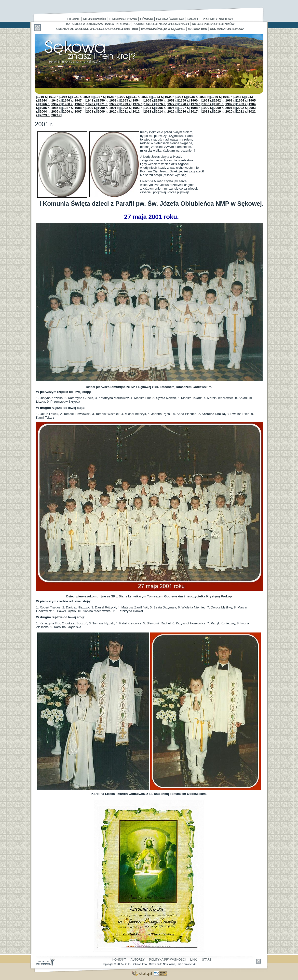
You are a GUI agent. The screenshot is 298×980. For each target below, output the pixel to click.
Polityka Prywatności (167, 960)
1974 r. (138, 104)
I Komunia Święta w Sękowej (163, 29)
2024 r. (56, 115)
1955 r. (149, 100)
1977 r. (172, 104)
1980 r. (207, 104)
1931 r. (135, 97)
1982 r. (230, 104)
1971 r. (103, 104)
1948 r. (91, 100)
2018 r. (207, 111)
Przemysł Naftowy (218, 19)
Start (207, 960)
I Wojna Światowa (170, 19)
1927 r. (100, 97)
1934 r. (169, 97)
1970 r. (91, 104)
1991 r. (114, 108)
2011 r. (126, 111)
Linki (194, 960)
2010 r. (114, 111)
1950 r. (103, 100)
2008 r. (91, 111)
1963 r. (230, 100)
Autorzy (138, 960)
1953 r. (126, 100)
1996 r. (172, 108)
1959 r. (184, 100)
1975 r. (149, 104)
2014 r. (161, 111)
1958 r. (172, 100)
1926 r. (88, 97)
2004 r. (45, 111)
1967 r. (56, 104)
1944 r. (45, 100)
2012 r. (138, 111)
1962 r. (219, 100)
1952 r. (114, 100)
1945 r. (56, 100)
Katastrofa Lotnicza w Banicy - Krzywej (98, 24)
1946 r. (68, 100)
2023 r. (45, 115)
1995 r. (161, 108)
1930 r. (123, 97)
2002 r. (242, 108)
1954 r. (138, 100)
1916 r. (65, 97)
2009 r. (103, 111)
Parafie (194, 19)
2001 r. (230, 108)
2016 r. (184, 111)
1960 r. (196, 100)
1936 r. (193, 97)
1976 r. (161, 104)
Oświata (147, 19)
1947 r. (80, 100)
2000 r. (219, 108)
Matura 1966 (197, 29)
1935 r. (181, 97)
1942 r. (239, 97)
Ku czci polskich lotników (213, 24)
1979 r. (196, 104)
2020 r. (230, 111)
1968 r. (68, 104)
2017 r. (196, 111)
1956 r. (161, 100)
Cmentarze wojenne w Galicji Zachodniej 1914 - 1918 (97, 29)
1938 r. (204, 97)
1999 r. (207, 108)
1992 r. (126, 108)
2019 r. (219, 111)
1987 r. (68, 108)
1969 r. (80, 104)
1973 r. (126, 104)
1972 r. (114, 104)
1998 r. (196, 108)
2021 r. (242, 111)
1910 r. (42, 97)
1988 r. (80, 108)
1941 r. (228, 97)
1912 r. (54, 97)
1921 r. (77, 97)
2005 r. (56, 111)
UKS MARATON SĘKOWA (227, 29)
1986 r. (56, 108)
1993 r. (138, 108)
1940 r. (216, 97)
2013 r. (149, 111)
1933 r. (158, 97)
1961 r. (207, 100)
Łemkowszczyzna (123, 19)
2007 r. (80, 111)
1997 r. (184, 108)
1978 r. (184, 104)
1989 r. (91, 108)
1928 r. (112, 97)
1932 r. (146, 97)
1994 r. (149, 108)
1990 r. (103, 108)
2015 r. (172, 111)
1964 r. (242, 100)
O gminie (74, 19)
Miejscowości (94, 19)
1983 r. (242, 104)
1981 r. (219, 104)
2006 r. (68, 111)
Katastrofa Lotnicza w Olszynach (161, 24)
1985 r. (45, 108)
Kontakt (119, 960)
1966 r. (45, 104)
